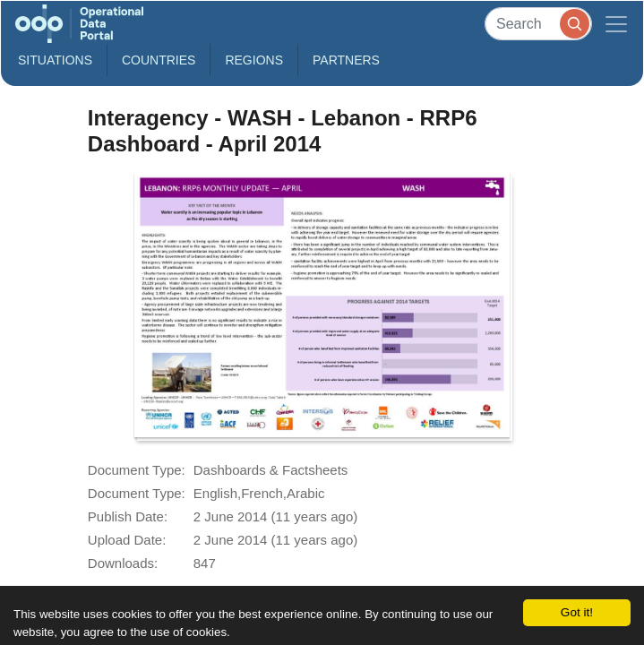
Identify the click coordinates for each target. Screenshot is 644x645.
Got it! (577, 612)
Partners (346, 60)
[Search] (538, 24)
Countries (159, 60)
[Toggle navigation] (616, 24)
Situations (55, 60)
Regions (254, 60)
